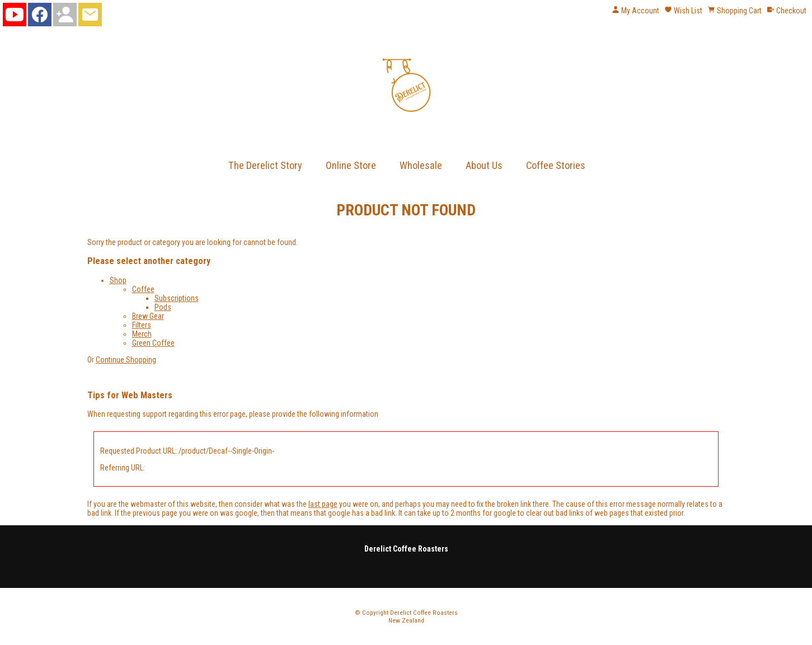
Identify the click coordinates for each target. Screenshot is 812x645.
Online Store (351, 165)
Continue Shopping (126, 360)
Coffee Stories (556, 165)
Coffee (143, 289)
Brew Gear (148, 316)
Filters (142, 325)
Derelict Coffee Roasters (424, 613)
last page (323, 504)
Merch (142, 334)
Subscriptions (177, 298)
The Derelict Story (265, 165)
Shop (118, 280)
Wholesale (421, 165)
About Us (484, 165)
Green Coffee (153, 343)
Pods (163, 307)
